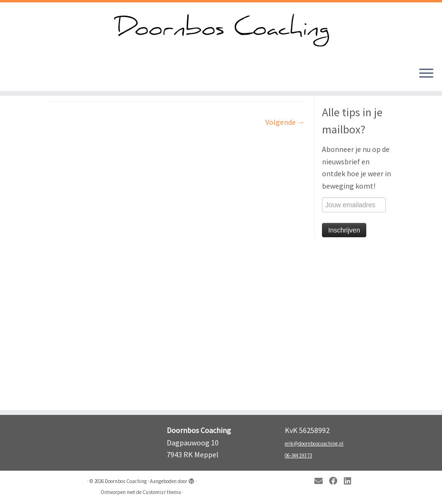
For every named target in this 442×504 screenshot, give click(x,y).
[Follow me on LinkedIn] (351, 481)
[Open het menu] (426, 74)
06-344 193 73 (298, 455)
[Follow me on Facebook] (337, 481)
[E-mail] (322, 481)
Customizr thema (162, 492)
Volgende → (285, 122)
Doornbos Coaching (126, 481)
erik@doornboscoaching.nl (314, 444)
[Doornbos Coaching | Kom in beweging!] (221, 31)
